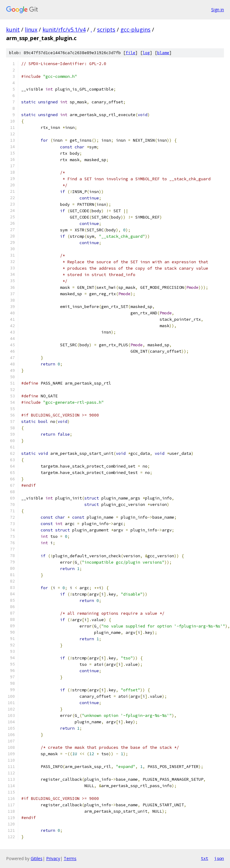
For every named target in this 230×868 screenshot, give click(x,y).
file (130, 53)
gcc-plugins (135, 29)
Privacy (53, 858)
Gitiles (37, 858)
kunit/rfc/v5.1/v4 (64, 29)
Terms (70, 858)
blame (163, 53)
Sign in (218, 10)
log (146, 53)
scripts (106, 29)
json (219, 858)
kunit (13, 29)
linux (31, 29)
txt (205, 858)
